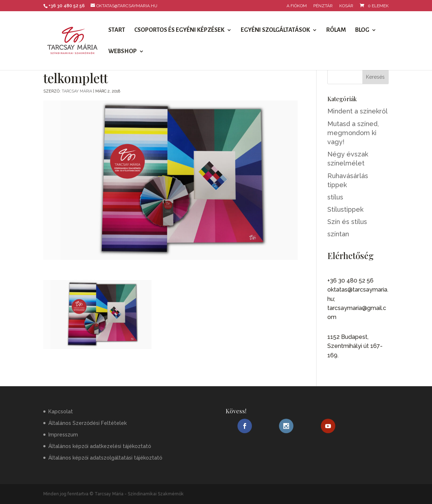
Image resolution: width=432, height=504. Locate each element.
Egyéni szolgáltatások (275, 30)
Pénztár (323, 6)
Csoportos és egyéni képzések (179, 30)
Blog (362, 30)
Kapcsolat (61, 412)
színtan (338, 234)
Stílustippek (345, 209)
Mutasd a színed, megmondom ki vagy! (353, 133)
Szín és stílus (347, 222)
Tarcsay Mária (77, 91)
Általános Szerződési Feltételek (88, 423)
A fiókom (297, 6)
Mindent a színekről (357, 111)
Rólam (336, 30)
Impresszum (63, 435)
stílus (335, 197)
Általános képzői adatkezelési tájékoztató (100, 446)
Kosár (346, 6)
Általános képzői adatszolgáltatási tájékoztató (105, 458)
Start (117, 30)
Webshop (123, 52)
